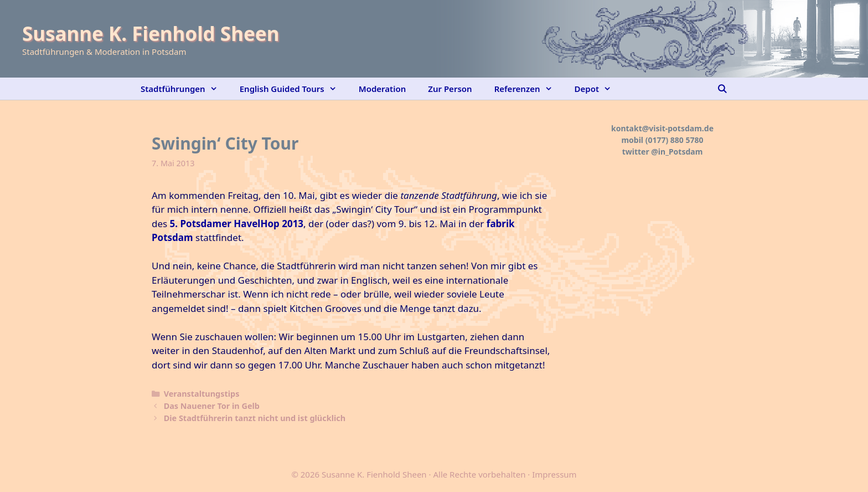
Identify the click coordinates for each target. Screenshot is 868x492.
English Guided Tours (294, 89)
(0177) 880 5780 (675, 140)
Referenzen (529, 89)
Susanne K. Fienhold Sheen (151, 34)
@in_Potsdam (677, 152)
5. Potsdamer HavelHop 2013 (237, 224)
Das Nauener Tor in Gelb (212, 406)
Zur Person (450, 89)
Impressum (554, 474)
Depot (599, 89)
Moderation (383, 89)
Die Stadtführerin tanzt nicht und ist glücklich (255, 418)
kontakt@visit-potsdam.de (662, 128)
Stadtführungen (185, 89)
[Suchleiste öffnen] (722, 89)
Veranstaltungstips (202, 394)
